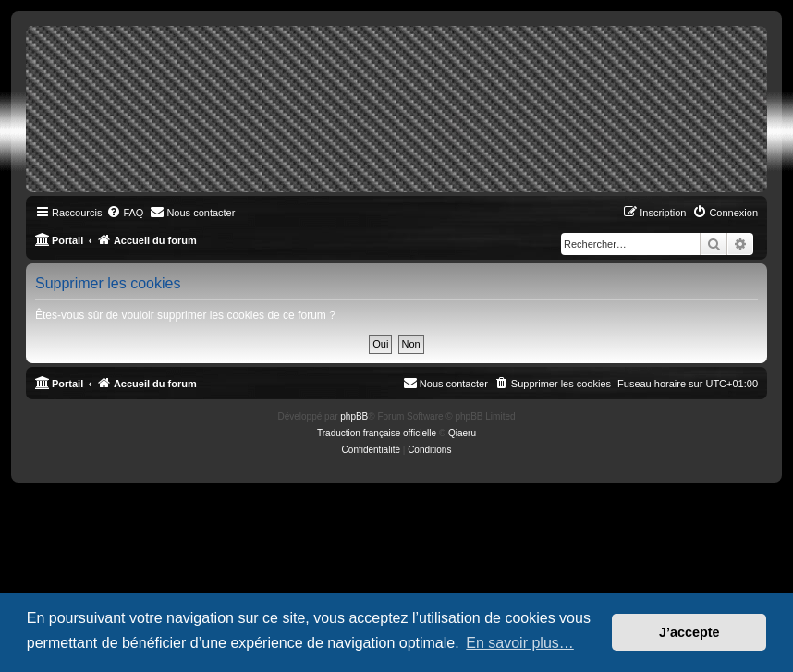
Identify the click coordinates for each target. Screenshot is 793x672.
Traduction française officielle (377, 433)
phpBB (354, 416)
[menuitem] (125, 213)
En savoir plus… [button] (520, 643)
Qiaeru (462, 433)
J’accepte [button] (689, 632)
